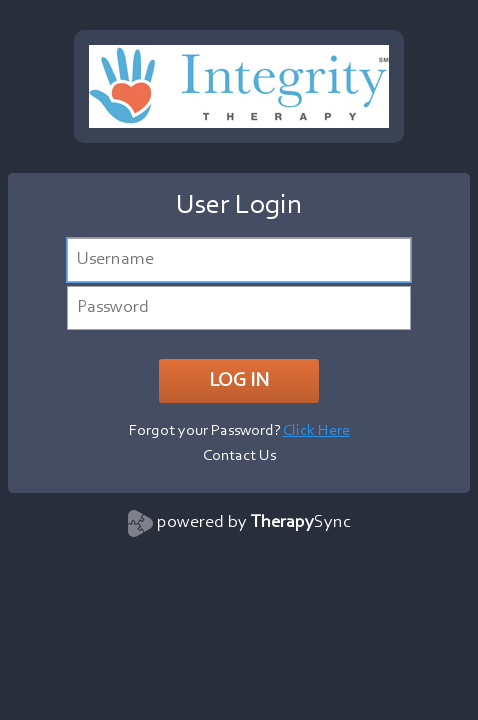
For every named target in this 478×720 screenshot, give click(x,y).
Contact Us (239, 456)
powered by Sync (254, 523)
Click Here (316, 431)
